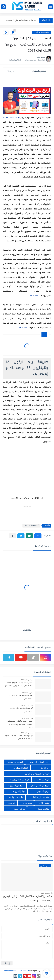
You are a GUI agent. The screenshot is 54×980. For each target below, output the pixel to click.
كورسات (12, 803)
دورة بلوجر (27, 803)
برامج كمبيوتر (43, 791)
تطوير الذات (44, 803)
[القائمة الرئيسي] (51, 7)
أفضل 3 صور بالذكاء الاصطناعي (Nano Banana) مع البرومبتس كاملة (20, 725)
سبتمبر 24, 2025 (27, 718)
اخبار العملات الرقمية (40, 762)
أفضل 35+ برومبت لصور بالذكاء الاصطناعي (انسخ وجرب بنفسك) (19, 684)
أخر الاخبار (45, 768)
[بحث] (3, 7)
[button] (38, 536)
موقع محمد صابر (12, 118)
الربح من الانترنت (42, 780)
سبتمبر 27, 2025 (27, 705)
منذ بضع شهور (45, 893)
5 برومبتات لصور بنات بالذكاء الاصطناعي (21, 710)
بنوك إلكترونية (19, 791)
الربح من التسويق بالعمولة (17, 780)
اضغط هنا (34, 296)
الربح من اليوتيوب (16, 785)
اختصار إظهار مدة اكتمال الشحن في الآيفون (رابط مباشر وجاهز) (28, 899)
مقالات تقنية (44, 809)
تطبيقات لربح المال (42, 32)
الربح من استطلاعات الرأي (37, 774)
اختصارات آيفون (16, 762)
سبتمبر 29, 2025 (27, 680)
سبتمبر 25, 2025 (27, 733)
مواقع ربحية (20, 809)
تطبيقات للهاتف (16, 797)
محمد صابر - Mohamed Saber (17, 971)
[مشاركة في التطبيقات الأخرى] (12, 536)
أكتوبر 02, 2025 (27, 693)
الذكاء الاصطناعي (20, 768)
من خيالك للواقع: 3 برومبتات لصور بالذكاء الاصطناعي (19, 737)
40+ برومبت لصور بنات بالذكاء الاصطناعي (21, 697)
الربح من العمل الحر (40, 785)
